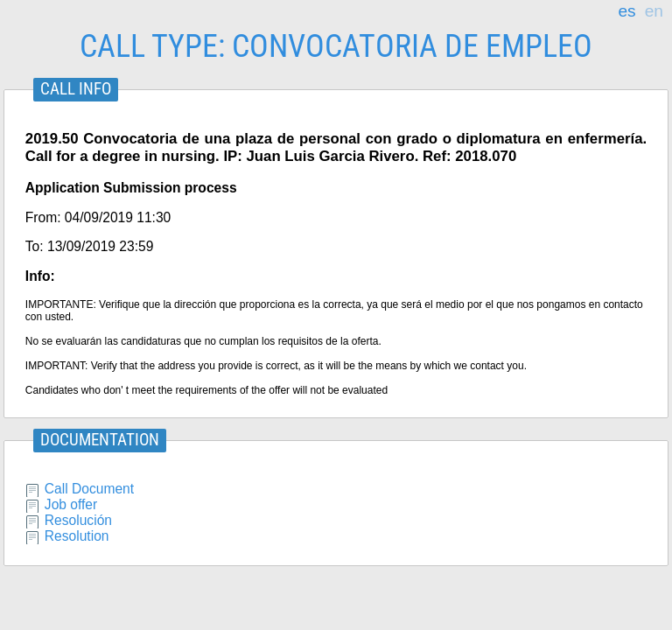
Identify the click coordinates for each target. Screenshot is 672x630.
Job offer (71, 504)
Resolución (78, 520)
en (654, 11)
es (626, 11)
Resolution (77, 536)
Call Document (89, 489)
